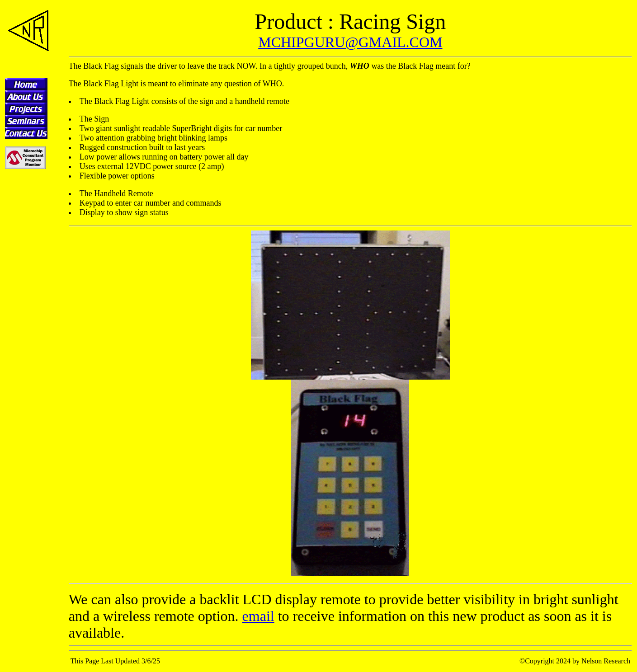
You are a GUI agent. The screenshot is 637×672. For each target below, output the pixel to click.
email (258, 616)
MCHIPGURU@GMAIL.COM (350, 42)
